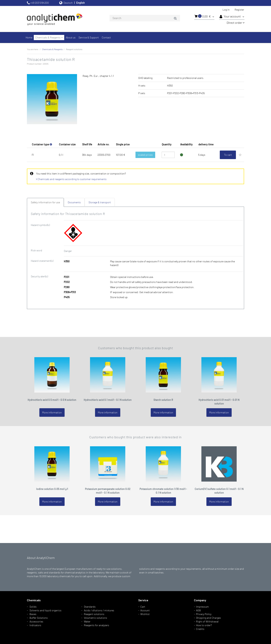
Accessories (36, 621)
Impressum (202, 607)
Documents (74, 202)
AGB (198, 610)
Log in (226, 10)
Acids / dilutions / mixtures (99, 610)
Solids (33, 607)
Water (87, 621)
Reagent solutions (94, 614)
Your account (232, 17)
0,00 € (204, 16)
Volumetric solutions (95, 618)
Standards (90, 607)
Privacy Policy (204, 614)
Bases (33, 614)
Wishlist (145, 614)
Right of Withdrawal (207, 621)
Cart (143, 607)
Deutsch (68, 3)
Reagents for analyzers (97, 625)
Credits (200, 629)
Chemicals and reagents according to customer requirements (71, 179)
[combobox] (145, 18)
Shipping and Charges (208, 618)
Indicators (35, 625)
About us (71, 37)
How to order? (204, 625)
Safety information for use (45, 202)
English (81, 3)
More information (52, 412)
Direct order (236, 23)
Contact (106, 37)
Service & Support (89, 37)
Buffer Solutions (39, 618)
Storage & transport (100, 202)
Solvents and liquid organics (45, 610)
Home (29, 37)
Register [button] (239, 10)
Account (145, 610)
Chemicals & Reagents (49, 37)
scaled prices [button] (145, 155)
